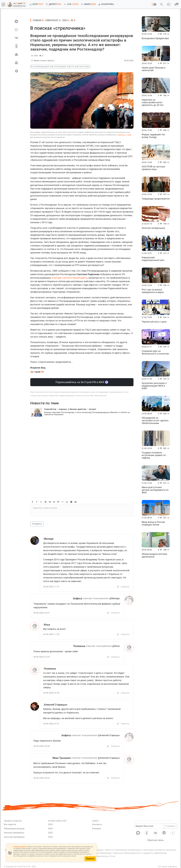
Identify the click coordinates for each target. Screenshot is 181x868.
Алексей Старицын (56, 705)
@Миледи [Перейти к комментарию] (115, 598)
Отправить (37, 524)
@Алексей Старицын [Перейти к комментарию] (109, 735)
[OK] (16, 46)
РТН (71, 67)
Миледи (49, 539)
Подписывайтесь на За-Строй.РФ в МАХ (82, 382)
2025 (50, 824)
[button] (3, 5)
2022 (50, 837)
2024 (50, 829)
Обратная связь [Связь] (155, 840)
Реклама (96, 829)
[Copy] (118, 587)
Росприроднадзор (40, 67)
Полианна (79, 646)
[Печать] (16, 54)
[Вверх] (16, 71)
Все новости (10, 824)
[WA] (16, 30)
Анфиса (78, 598)
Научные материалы (14, 833)
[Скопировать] (108, 613)
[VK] (16, 38)
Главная (37, 20)
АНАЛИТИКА (105, 4)
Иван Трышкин (62, 758)
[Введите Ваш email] (149, 826)
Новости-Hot (52, 20)
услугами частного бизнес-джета (70, 278)
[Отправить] (16, 63)
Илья (47, 625)
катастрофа (83, 67)
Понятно (90, 859)
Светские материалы (14, 837)
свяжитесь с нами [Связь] (124, 135)
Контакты (97, 824)
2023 (50, 833)
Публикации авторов (14, 829)
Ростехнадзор (59, 67)
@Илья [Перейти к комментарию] (116, 646)
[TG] (16, 21)
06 (72, 20)
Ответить (125, 587)
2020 (65, 20)
